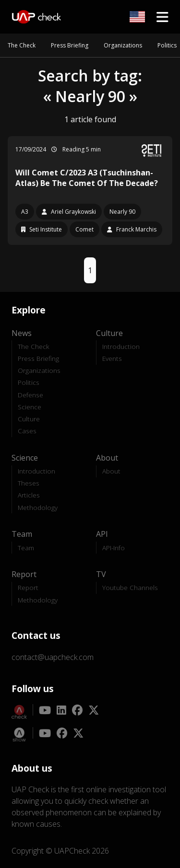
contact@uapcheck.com (53, 657)
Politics (167, 45)
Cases (27, 431)
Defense (30, 395)
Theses (29, 483)
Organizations (123, 45)
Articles (29, 495)
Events (112, 358)
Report (28, 587)
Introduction (121, 346)
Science (30, 407)
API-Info (114, 548)
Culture (29, 419)
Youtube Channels (130, 587)
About (111, 471)
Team (26, 548)
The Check (22, 45)
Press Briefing (70, 45)
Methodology (38, 507)
